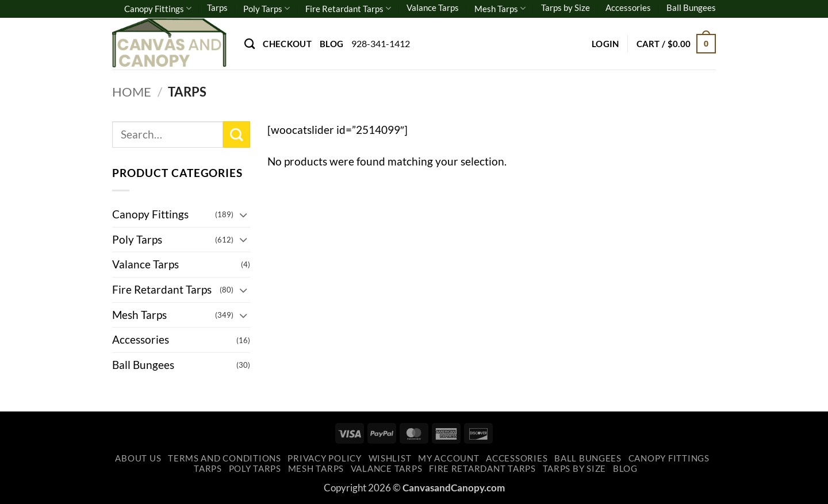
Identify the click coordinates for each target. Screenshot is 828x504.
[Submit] (237, 135)
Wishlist (390, 458)
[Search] (250, 44)
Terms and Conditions (225, 458)
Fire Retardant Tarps (348, 8)
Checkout (287, 44)
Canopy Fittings (158, 8)
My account (448, 458)
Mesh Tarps (500, 8)
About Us (138, 458)
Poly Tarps (267, 8)
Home (132, 92)
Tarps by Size (566, 7)
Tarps (217, 7)
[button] (605, 44)
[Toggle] (243, 215)
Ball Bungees (691, 7)
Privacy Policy (324, 458)
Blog (331, 44)
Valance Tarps (433, 7)
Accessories (628, 7)
